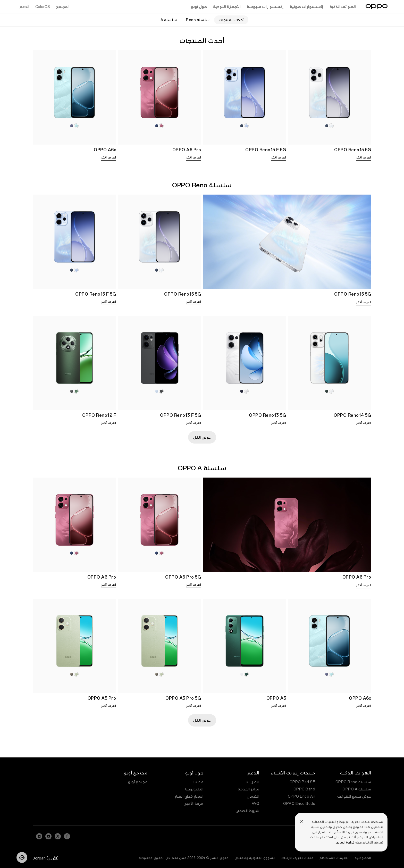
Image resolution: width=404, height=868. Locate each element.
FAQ (256, 804)
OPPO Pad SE (302, 782)
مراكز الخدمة (249, 789)
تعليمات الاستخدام (334, 858)
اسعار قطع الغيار (189, 796)
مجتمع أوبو (138, 782)
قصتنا (199, 782)
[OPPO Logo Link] (377, 7)
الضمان (253, 796)
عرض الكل (202, 437)
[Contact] (22, 857)
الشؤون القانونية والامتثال (255, 858)
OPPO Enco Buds (299, 804)
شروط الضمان (247, 811)
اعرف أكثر (364, 157)
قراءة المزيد (346, 842)
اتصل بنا (252, 782)
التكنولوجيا (194, 789)
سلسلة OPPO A (357, 789)
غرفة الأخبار (194, 804)
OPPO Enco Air (302, 796)
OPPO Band (304, 789)
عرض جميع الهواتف (354, 796)
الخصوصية (363, 858)
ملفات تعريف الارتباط (298, 858)
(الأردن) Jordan (46, 858)
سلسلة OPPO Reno (353, 782)
